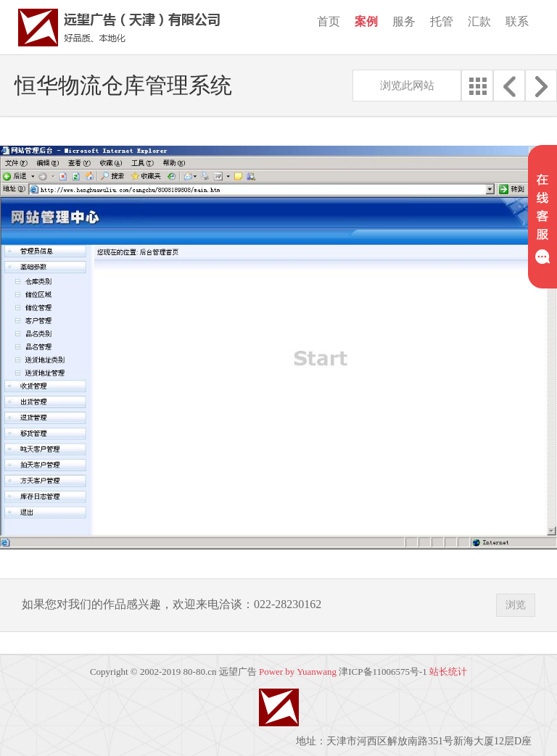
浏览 (516, 605)
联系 (517, 21)
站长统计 (448, 672)
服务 (404, 21)
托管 (442, 21)
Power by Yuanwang (298, 672)
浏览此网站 (407, 86)
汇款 (479, 21)
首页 (329, 21)
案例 (366, 21)
